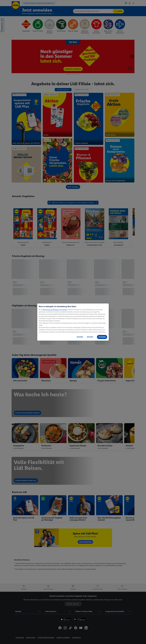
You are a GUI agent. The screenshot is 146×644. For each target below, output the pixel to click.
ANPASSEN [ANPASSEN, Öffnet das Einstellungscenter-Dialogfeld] (90, 337)
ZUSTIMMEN (102, 337)
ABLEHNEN (80, 337)
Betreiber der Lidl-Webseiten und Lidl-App (55, 310)
